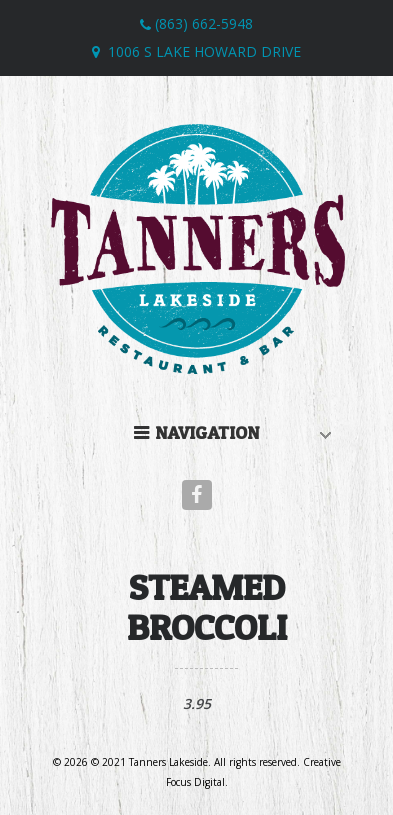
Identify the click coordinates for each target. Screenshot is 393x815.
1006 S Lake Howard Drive (204, 51)
